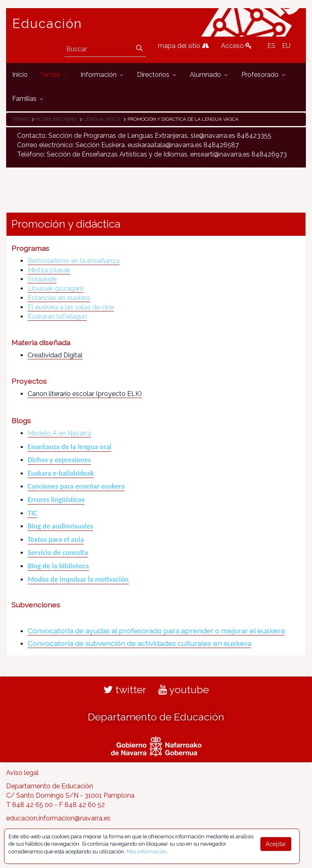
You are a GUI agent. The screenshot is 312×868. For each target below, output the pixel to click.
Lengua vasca (102, 119)
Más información (146, 852)
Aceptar (276, 844)
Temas (20, 119)
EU (286, 46)
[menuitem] (20, 75)
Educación (47, 24)
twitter (125, 690)
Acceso (236, 46)
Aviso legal (22, 773)
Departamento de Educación (156, 717)
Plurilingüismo (56, 119)
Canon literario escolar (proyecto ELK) (85, 394)
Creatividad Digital (55, 355)
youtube (184, 690)
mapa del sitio (183, 46)
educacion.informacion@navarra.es (58, 818)
